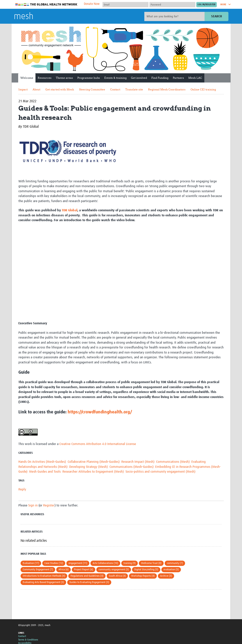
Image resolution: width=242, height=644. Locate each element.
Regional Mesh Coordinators (167, 89)
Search (216, 16)
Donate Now (92, 4)
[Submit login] (207, 5)
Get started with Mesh (60, 89)
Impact (23, 89)
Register (49, 505)
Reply (22, 489)
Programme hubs (89, 78)
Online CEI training (203, 89)
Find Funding (160, 78)
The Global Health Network (46, 4)
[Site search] (175, 16)
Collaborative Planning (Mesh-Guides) (94, 462)
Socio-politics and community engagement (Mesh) (160, 472)
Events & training (115, 78)
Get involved (139, 78)
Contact (115, 89)
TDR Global (70, 210)
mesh (24, 17)
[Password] (172, 5)
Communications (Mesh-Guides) (132, 467)
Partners (178, 78)
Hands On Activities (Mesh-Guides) (42, 462)
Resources (45, 78)
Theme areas (64, 78)
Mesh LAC (195, 78)
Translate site (134, 89)
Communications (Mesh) (173, 462)
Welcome (27, 78)
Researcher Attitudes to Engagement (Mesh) (93, 472)
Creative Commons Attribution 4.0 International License (98, 444)
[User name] (125, 5)
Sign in (33, 505)
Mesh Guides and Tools (45, 472)
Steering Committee (92, 89)
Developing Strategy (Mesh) (88, 467)
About (36, 89)
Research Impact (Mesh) (138, 462)
